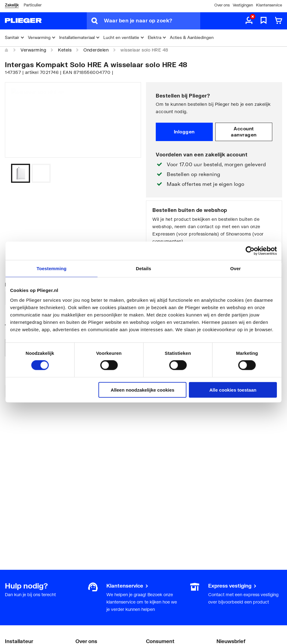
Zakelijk (12, 5)
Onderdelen (96, 50)
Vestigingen (243, 5)
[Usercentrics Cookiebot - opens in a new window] (250, 251)
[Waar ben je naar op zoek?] (152, 21)
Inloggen (184, 132)
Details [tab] (143, 268)
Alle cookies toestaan (233, 390)
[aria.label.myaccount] (249, 21)
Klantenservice (269, 5)
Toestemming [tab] (52, 268)
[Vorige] (129, 173)
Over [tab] (236, 268)
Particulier (33, 5)
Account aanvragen (244, 132)
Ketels (65, 50)
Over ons (222, 5)
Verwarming (33, 50)
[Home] (7, 50)
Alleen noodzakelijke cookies (143, 390)
